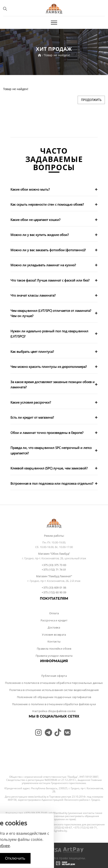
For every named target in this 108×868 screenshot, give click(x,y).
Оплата (54, 613)
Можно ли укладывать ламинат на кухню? (43, 265)
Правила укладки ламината (54, 656)
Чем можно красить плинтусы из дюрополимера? (49, 367)
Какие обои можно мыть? (30, 189)
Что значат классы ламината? (33, 295)
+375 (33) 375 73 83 (54, 565)
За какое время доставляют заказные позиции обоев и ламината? (53, 385)
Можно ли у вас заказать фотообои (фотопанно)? (48, 250)
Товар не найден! (57, 55)
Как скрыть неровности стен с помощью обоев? (47, 204)
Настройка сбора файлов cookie (54, 711)
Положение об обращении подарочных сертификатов (54, 697)
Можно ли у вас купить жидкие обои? (40, 235)
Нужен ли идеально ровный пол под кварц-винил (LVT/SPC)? (49, 334)
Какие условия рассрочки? (31, 402)
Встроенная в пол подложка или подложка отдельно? (52, 483)
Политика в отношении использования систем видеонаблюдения (54, 690)
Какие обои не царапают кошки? (35, 220)
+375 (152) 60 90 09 (54, 592)
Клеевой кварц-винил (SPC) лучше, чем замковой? (49, 468)
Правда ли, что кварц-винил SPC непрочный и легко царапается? (51, 450)
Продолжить (91, 100)
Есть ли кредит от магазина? (32, 417)
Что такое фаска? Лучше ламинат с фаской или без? (50, 280)
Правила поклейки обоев (54, 649)
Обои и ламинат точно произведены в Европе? (47, 433)
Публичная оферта (54, 676)
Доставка (54, 627)
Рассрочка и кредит (54, 620)
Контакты (54, 641)
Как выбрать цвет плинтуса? (32, 352)
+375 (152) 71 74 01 (54, 570)
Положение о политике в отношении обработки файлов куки (54, 704)
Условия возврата (54, 635)
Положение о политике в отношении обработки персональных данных (54, 683)
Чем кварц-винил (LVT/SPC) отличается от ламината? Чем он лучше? (51, 313)
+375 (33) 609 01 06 (54, 588)
